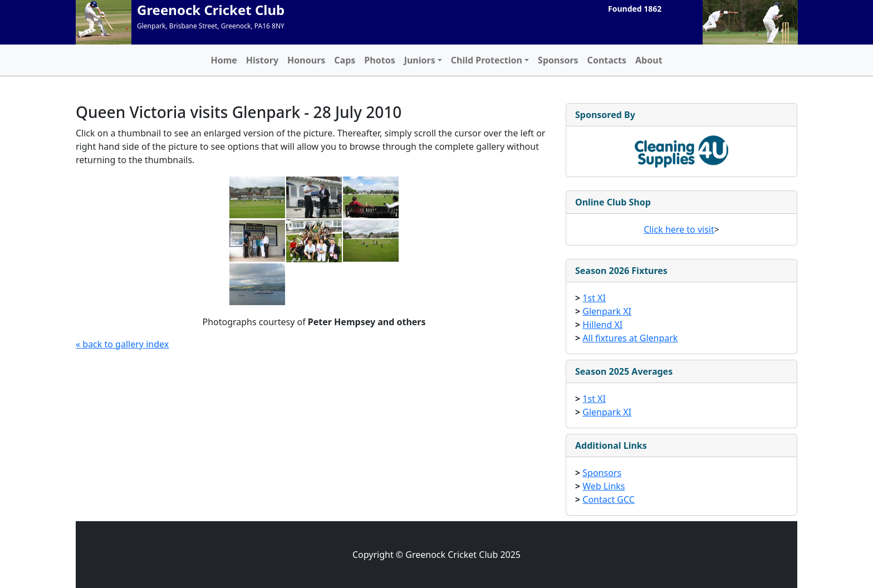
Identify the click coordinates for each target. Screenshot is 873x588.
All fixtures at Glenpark (630, 338)
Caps (345, 60)
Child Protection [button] (487, 60)
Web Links (604, 486)
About (649, 60)
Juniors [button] (420, 60)
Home (224, 60)
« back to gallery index (122, 344)
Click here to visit (679, 229)
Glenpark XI (607, 311)
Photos (379, 60)
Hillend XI (602, 325)
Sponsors (558, 60)
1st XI (594, 298)
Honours (306, 60)
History (262, 60)
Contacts (607, 60)
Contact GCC (609, 499)
